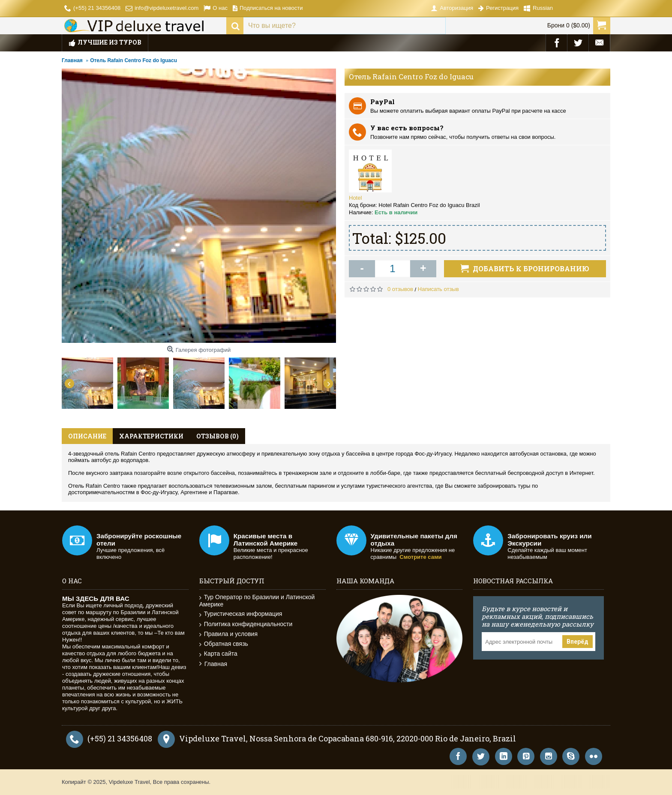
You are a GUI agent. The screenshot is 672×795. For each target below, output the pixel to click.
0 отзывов (400, 289)
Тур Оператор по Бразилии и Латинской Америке (257, 601)
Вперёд (577, 642)
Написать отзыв (438, 289)
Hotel (355, 198)
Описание (87, 436)
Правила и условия (228, 634)
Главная (213, 664)
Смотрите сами (420, 557)
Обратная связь (224, 644)
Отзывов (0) (217, 436)
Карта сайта (218, 654)
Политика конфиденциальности (246, 624)
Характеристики (151, 436)
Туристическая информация (241, 614)
